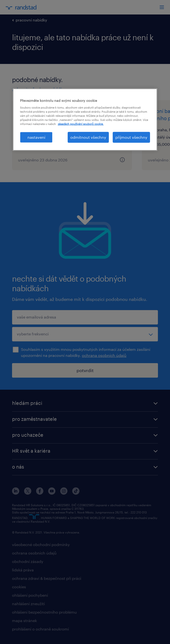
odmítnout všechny (88, 137)
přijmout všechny (131, 137)
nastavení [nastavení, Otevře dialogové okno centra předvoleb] (36, 137)
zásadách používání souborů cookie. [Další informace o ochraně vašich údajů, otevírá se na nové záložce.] (81, 124)
